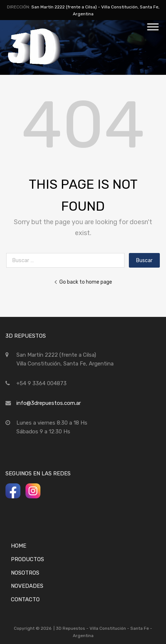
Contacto (25, 599)
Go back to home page (83, 282)
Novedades (27, 586)
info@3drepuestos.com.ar (49, 403)
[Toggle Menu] (153, 29)
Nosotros (25, 573)
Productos (27, 559)
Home (19, 546)
